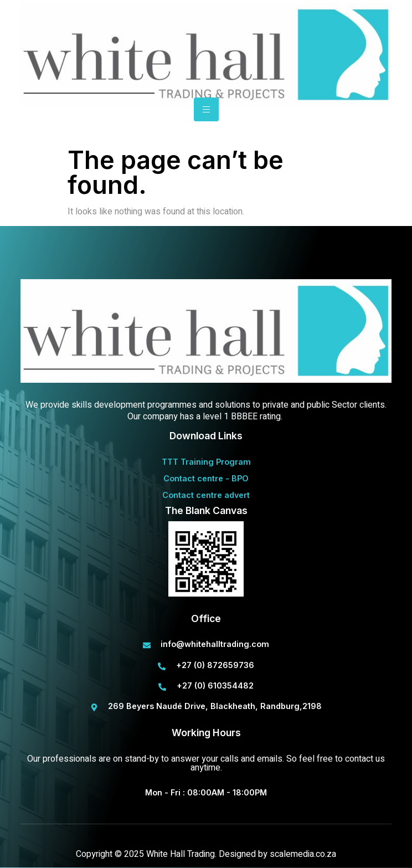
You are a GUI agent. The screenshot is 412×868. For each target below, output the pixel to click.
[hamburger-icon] (206, 109)
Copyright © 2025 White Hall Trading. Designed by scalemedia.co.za (206, 854)
